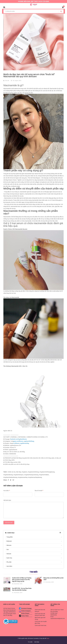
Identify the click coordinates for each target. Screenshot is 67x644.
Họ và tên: (7, 491)
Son (8, 550)
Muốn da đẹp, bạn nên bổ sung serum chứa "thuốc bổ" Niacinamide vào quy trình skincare (29, 75)
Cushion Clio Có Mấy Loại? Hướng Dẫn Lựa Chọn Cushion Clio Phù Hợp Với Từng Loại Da (22, 580)
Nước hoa (9, 558)
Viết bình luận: (7, 500)
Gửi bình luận (9, 523)
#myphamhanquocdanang (31, 475)
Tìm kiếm (30, 642)
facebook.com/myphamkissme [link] (18, 439)
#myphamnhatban (44, 475)
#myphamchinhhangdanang (47, 472)
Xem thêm (9, 566)
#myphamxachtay (23, 477)
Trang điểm (10, 537)
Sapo (48, 638)
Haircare (9, 554)
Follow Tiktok (25, 616)
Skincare (9, 545)
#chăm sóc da (12, 472)
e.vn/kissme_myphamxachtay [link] (21, 443)
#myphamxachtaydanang (35, 477)
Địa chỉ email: (39, 491)
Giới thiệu (37, 642)
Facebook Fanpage (26, 608)
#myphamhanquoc (19, 475)
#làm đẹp (19, 472)
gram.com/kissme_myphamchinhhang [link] (24, 441)
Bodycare (9, 541)
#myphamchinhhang (33, 472)
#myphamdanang (8, 475)
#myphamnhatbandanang (10, 477)
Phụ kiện (9, 562)
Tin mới (33, 572)
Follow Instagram (26, 611)
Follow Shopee (25, 613)
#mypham (24, 472)
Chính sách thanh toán (41, 625)
